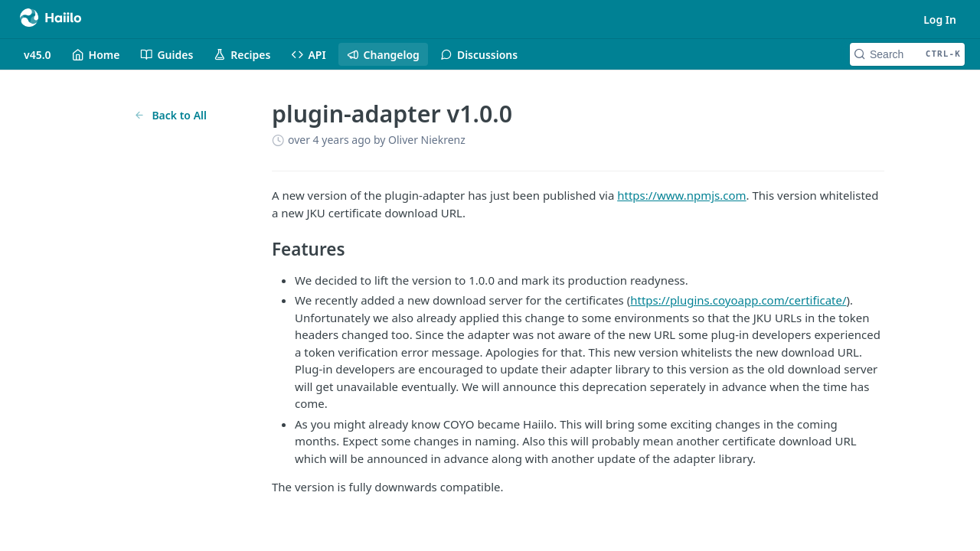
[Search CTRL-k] (907, 54)
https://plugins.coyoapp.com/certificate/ (738, 300)
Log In (940, 20)
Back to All (170, 115)
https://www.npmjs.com (681, 195)
